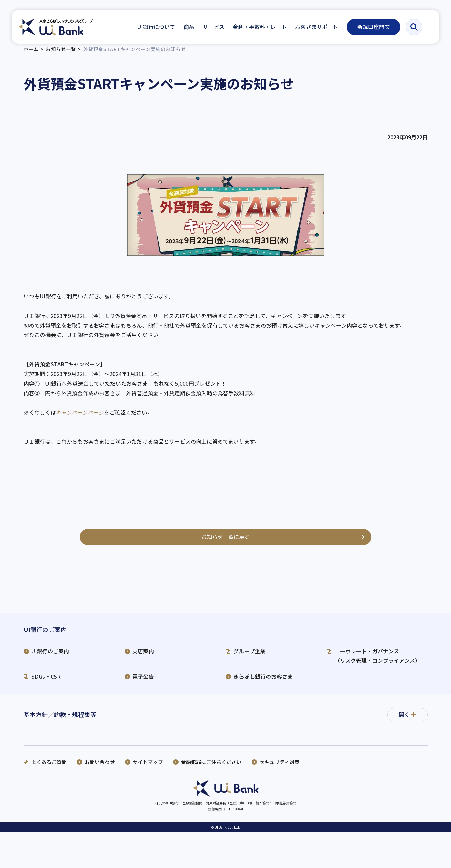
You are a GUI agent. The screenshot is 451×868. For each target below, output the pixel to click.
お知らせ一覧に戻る (226, 542)
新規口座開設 (374, 27)
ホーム (31, 55)
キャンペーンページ (80, 418)
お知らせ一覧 (61, 55)
